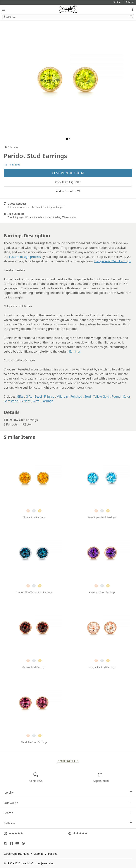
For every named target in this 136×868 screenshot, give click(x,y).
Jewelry (68, 792)
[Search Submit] (131, 17)
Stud (88, 397)
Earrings (75, 351)
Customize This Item (68, 173)
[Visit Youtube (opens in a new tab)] (18, 843)
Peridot (25, 401)
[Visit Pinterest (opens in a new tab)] (24, 843)
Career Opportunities (16, 854)
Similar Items (19, 437)
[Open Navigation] (4, 10)
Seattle (68, 813)
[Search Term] (68, 17)
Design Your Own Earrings (112, 261)
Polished (76, 397)
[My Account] (132, 10)
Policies (53, 854)
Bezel (38, 397)
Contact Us (68, 761)
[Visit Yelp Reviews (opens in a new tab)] (100, 833)
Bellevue (68, 823)
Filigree (49, 397)
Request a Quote (68, 182)
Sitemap (38, 854)
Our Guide (68, 803)
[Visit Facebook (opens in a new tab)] (12, 843)
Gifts (20, 397)
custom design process (25, 257)
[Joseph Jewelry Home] (6, 147)
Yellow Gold (101, 397)
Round (116, 397)
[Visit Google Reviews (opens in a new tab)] (36, 833)
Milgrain (62, 397)
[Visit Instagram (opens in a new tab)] (6, 843)
